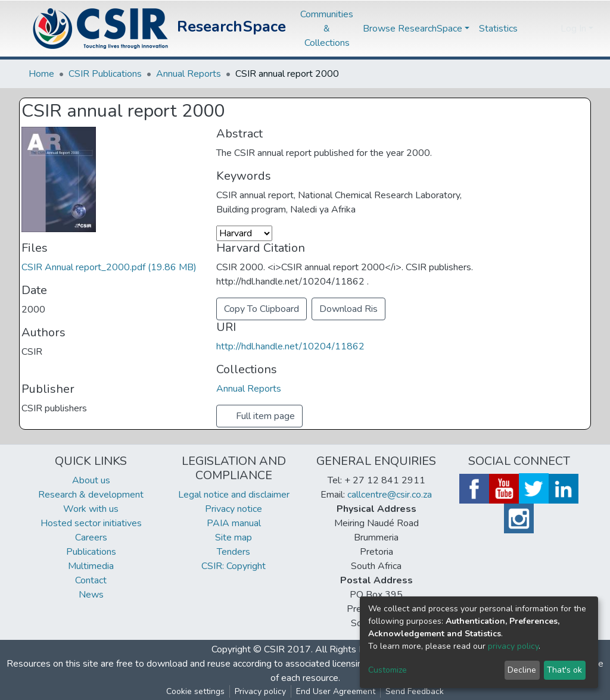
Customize (388, 670)
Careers (91, 537)
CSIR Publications (105, 74)
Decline (522, 670)
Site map (234, 537)
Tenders (234, 552)
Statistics (498, 29)
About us (91, 480)
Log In (573, 29)
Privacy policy (260, 691)
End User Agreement (336, 691)
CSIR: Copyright (234, 566)
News (91, 595)
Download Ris (348, 309)
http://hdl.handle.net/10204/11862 (290, 346)
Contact (91, 580)
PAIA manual (234, 523)
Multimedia (91, 566)
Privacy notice (234, 509)
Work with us (91, 509)
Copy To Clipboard (262, 309)
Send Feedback (415, 691)
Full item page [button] (259, 416)
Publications (91, 552)
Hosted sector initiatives (91, 523)
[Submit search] (530, 29)
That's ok (564, 670)
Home (41, 74)
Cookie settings (195, 691)
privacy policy (513, 646)
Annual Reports (189, 74)
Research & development (91, 495)
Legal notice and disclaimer (234, 495)
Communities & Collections (327, 29)
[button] (548, 29)
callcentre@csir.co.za (390, 495)
